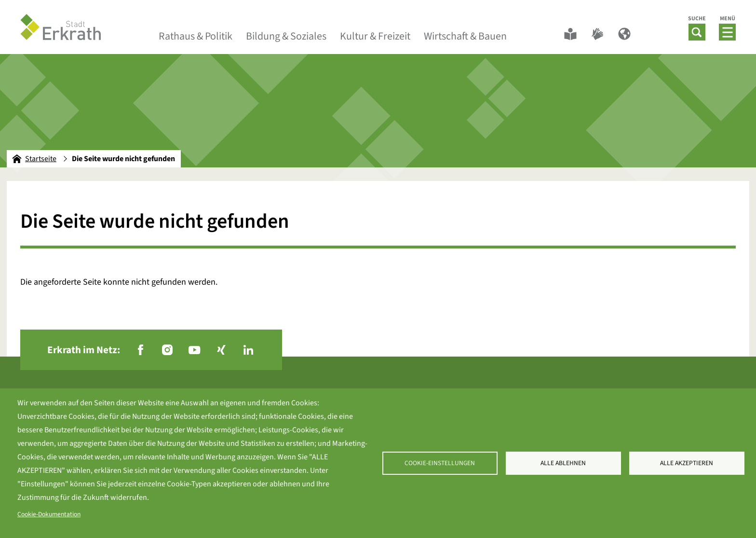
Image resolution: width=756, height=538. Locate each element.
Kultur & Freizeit (375, 36)
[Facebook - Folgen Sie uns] (140, 350)
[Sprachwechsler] (624, 34)
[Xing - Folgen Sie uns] (221, 350)
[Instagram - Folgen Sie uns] (167, 350)
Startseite (34, 159)
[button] (697, 32)
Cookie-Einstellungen (440, 463)
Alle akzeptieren (687, 463)
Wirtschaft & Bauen (465, 36)
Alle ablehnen (563, 463)
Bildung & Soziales (286, 36)
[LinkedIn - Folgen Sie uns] (248, 350)
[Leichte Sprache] (570, 34)
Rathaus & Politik (196, 36)
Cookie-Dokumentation (49, 514)
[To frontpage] (61, 27)
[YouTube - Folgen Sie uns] (194, 350)
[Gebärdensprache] (597, 34)
